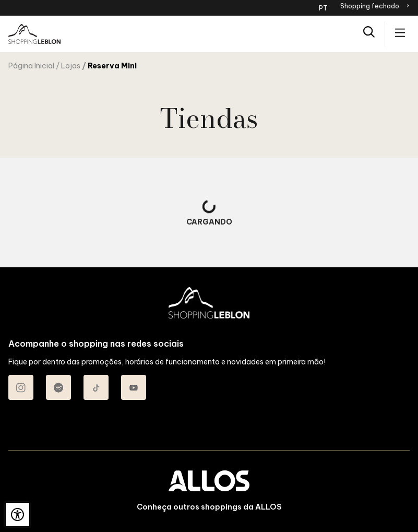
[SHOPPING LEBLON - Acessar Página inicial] (34, 34)
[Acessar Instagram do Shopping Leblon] (21, 387)
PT (323, 8)
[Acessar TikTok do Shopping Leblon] (96, 387)
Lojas (71, 66)
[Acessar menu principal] (400, 34)
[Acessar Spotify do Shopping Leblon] (58, 387)
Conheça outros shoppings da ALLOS (209, 507)
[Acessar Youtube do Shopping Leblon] (134, 387)
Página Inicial (31, 66)
